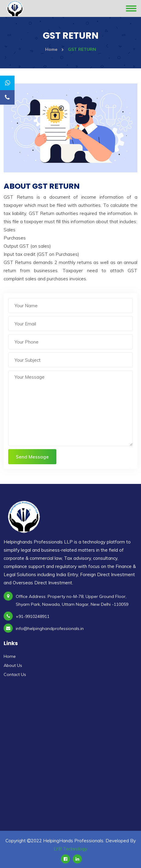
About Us (13, 665)
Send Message (32, 457)
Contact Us (15, 674)
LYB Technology (70, 849)
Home (54, 49)
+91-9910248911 (33, 616)
